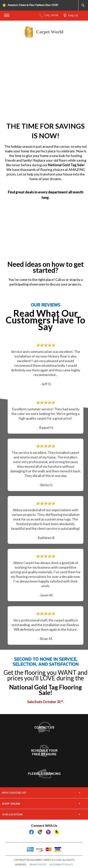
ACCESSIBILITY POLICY (61, 864)
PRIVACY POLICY (38, 864)
